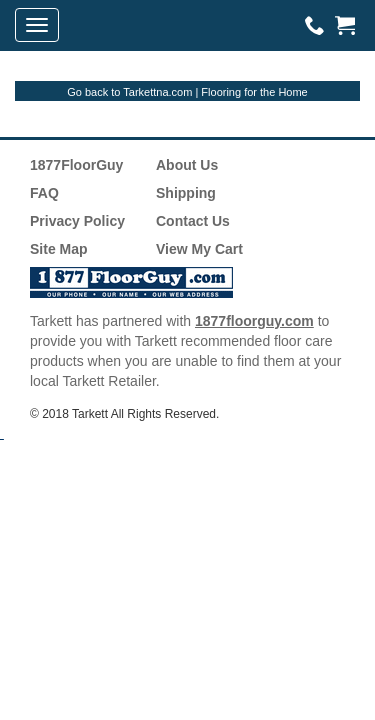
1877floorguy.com (254, 321)
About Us (187, 165)
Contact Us (193, 221)
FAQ (44, 193)
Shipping (186, 193)
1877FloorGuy (76, 165)
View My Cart (199, 249)
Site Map (59, 249)
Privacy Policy (77, 221)
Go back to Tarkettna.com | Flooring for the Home (187, 92)
